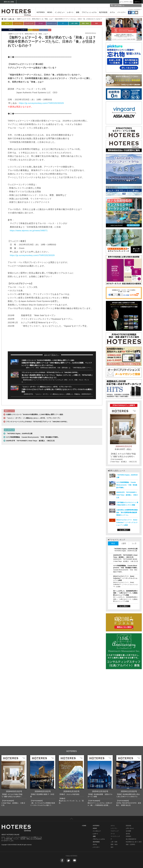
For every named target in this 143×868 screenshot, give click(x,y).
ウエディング (115, 831)
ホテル (112, 12)
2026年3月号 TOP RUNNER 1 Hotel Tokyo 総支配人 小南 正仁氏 (30, 441)
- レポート (95, 834)
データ (41, 23)
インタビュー (60, 12)
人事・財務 (74, 23)
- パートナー (96, 847)
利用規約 (128, 836)
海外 (97, 23)
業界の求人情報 (9, 2)
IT (63, 23)
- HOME (84, 826)
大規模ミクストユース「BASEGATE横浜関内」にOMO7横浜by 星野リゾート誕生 (48, 360)
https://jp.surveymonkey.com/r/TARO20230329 (41, 103)
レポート (70, 12)
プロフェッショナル (89, 12)
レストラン (18, 23)
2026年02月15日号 (43, 791)
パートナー (121, 12)
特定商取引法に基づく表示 (134, 842)
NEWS (50, 12)
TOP (5, 19)
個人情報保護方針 (131, 839)
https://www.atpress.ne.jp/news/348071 (29, 230)
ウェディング (29, 23)
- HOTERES (96, 826)
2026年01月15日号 (71, 791)
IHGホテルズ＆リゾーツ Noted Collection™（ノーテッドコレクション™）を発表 (127, 522)
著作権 (128, 834)
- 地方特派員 (96, 842)
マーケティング (52, 23)
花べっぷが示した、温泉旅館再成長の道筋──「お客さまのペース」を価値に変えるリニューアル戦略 (126, 593)
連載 (78, 12)
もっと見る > (124, 530)
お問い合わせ (130, 828)
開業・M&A (85, 23)
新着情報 (128, 826)
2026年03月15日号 (14, 791)
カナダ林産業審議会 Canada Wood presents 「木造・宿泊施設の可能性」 (33, 437)
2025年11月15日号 (129, 791)
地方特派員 (103, 12)
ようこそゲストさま (126, 2)
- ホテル (94, 844)
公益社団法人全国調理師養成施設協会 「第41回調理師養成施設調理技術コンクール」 (127, 512)
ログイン (137, 2)
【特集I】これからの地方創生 (69, 794)
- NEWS (94, 828)
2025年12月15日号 (100, 791)
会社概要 (128, 831)
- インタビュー (96, 831)
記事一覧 (11, 19)
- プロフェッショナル (98, 839)
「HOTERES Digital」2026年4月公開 (19, 434)
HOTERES (41, 12)
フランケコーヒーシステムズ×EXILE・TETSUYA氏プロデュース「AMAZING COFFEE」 (50, 372)
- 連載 (94, 836)
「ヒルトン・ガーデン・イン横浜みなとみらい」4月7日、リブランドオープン (47, 387)
